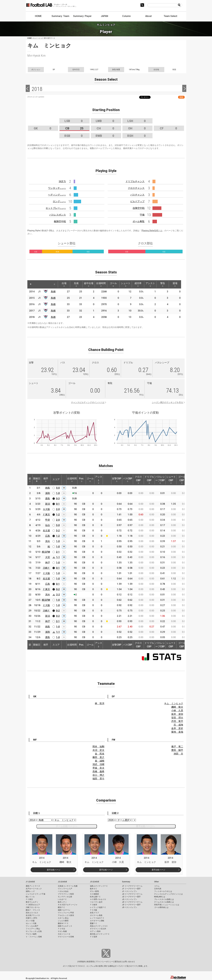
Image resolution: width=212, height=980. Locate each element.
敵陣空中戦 (60, 221)
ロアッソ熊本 (95, 931)
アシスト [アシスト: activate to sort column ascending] (150, 284)
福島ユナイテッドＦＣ (99, 886)
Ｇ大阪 (46, 509)
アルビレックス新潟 (66, 915)
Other (156, 882)
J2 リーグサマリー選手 (131, 897)
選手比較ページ (54, 870)
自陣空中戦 (139, 208)
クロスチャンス (136, 188)
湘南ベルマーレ (64, 910)
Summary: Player (82, 16)
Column (126, 16)
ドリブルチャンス (135, 181)
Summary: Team (60, 16)
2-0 (58, 509)
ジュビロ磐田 (63, 921)
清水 (48, 541)
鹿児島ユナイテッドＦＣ (100, 934)
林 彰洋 (100, 703)
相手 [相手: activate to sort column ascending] (46, 480)
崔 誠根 (100, 761)
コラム (157, 886)
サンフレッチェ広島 (34, 931)
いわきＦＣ (62, 899)
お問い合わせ (128, 962)
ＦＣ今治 (61, 929)
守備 (142, 215)
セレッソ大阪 (31, 923)
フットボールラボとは (163, 891)
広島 (48, 536)
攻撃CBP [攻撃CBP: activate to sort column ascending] (117, 480)
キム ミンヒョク (174, 703)
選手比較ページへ (145, 826)
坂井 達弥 (177, 714)
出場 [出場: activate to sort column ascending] (64, 284)
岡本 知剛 (98, 747)
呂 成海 (178, 725)
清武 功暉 (98, 764)
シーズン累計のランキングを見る (167, 402)
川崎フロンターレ (33, 907)
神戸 (48, 563)
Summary (126, 882)
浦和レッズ (30, 891)
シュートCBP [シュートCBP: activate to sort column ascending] (171, 480)
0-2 (58, 589)
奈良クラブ (94, 913)
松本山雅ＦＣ (95, 897)
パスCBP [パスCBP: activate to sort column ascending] (127, 480)
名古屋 (46, 531)
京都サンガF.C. (32, 918)
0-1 (58, 504)
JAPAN (104, 16)
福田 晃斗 (98, 779)
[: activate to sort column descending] (31, 284)
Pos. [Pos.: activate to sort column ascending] (82, 480)
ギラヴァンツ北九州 (98, 929)
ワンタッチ (57, 188)
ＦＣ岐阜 (94, 905)
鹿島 (48, 499)
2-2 (58, 595)
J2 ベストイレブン (130, 899)
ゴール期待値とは (161, 907)
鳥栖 (53, 292)
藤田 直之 (98, 757)
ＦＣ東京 (29, 899)
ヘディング (57, 195)
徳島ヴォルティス (65, 926)
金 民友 (100, 754)
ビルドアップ (137, 201)
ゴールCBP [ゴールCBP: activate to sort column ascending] (182, 480)
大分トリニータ (64, 934)
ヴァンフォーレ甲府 (66, 913)
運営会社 (118, 962)
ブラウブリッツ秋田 (66, 894)
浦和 (48, 493)
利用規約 (82, 962)
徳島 (48, 488)
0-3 (58, 499)
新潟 (48, 504)
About (148, 16)
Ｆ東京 (46, 515)
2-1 (58, 552)
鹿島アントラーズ (33, 886)
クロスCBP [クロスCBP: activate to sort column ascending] (138, 480)
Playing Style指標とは (152, 231)
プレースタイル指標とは (164, 899)
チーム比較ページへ (67, 826)
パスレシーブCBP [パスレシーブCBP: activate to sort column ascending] (160, 480)
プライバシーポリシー (104, 962)
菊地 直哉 (177, 732)
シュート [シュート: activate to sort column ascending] (126, 284)
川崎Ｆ (46, 568)
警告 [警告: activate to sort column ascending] (163, 284)
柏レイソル (30, 897)
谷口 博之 (98, 775)
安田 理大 (177, 718)
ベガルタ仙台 (63, 891)
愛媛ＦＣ (94, 923)
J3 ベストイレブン (130, 907)
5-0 (58, 488)
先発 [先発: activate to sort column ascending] (76, 284)
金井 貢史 (177, 728)
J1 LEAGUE (30, 882)
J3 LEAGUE (95, 882)
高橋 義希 (98, 771)
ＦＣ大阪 (94, 910)
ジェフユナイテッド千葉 (36, 894)
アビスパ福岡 (31, 934)
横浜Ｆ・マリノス (33, 910)
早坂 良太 (98, 768)
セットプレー (56, 208)
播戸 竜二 (177, 747)
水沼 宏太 (98, 750)
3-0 (58, 525)
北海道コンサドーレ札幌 (68, 886)
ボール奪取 (139, 221)
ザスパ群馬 (94, 891)
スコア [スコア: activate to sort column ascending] (56, 479)
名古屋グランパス (33, 915)
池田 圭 (178, 754)
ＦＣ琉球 (94, 937)
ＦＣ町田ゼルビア (33, 905)
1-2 (58, 515)
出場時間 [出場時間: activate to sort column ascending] (101, 284)
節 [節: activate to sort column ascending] (30, 480)
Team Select (170, 16)
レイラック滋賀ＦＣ (98, 907)
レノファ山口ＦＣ (97, 918)
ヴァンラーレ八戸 (65, 889)
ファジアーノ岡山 (33, 929)
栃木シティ (62, 902)
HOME (38, 16)
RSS (181, 97)
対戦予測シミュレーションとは (167, 905)
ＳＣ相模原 (94, 894)
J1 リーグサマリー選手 (131, 889)
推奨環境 (90, 962)
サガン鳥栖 (62, 931)
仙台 (48, 525)
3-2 (58, 531)
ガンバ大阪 (30, 921)
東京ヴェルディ (32, 902)
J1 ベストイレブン (130, 891)
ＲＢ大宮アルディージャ (68, 905)
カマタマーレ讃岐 (97, 921)
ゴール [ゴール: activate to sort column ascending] (113, 284)
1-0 (58, 493)
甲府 (48, 520)
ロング (59, 201)
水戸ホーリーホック (34, 889)
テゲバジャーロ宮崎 (66, 937)
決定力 (62, 181)
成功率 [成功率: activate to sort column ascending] (138, 284)
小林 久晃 (177, 711)
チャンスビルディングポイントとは (88, 402)
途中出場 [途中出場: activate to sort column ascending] (89, 284)
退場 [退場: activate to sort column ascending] (175, 284)
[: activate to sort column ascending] (36, 284)
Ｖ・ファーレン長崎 (34, 937)
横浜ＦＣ (61, 907)
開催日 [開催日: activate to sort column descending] (37, 480)
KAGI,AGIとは (160, 897)
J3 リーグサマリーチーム (132, 902)
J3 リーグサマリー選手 (131, 905)
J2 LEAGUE (62, 882)
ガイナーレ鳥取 (96, 915)
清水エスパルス (32, 913)
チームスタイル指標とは (164, 902)
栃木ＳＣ (94, 889)
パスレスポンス (58, 215)
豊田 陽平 (177, 750)
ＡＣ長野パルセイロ (98, 899)
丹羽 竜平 (177, 721)
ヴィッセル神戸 (32, 926)
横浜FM (46, 552)
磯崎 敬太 (177, 707)
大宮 (48, 557)
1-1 (58, 557)
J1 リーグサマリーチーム (132, 886)
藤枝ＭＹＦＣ (63, 923)
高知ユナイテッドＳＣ (99, 926)
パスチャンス (137, 195)
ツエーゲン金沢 (96, 902)
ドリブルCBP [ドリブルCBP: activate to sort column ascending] (149, 480)
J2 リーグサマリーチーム (132, 894)
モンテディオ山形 (65, 897)
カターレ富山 (63, 918)
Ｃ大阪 (46, 573)
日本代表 (158, 889)
